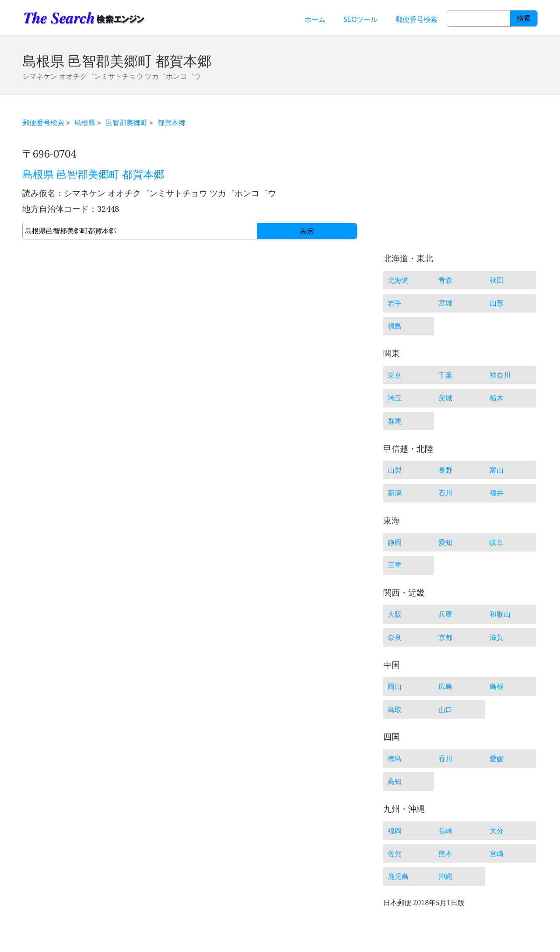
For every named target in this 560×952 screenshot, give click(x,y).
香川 (445, 759)
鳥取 (395, 710)
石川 (445, 493)
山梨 (395, 470)
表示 (307, 231)
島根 (497, 686)
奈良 (395, 637)
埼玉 (395, 398)
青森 (445, 280)
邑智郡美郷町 (126, 123)
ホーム (315, 19)
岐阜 (497, 542)
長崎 (445, 831)
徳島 (395, 759)
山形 (497, 303)
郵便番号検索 (416, 19)
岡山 (395, 686)
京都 (445, 637)
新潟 (395, 493)
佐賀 (395, 854)
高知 (395, 781)
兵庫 (445, 614)
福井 (497, 493)
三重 (395, 565)
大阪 (395, 614)
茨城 (445, 398)
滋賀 (497, 637)
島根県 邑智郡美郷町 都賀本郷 (93, 175)
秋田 (497, 280)
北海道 (398, 280)
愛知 (445, 542)
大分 (497, 831)
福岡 (395, 831)
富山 (497, 470)
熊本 (445, 854)
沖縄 (445, 876)
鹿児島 (398, 876)
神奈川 (500, 375)
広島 (445, 686)
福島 (395, 326)
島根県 (85, 123)
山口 (445, 710)
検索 (524, 18)
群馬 (395, 421)
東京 (395, 375)
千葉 (445, 375)
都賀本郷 (171, 123)
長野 (445, 470)
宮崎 (497, 854)
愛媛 (497, 759)
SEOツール (360, 19)
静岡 (395, 542)
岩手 (395, 303)
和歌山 (500, 614)
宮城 (445, 303)
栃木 (497, 398)
